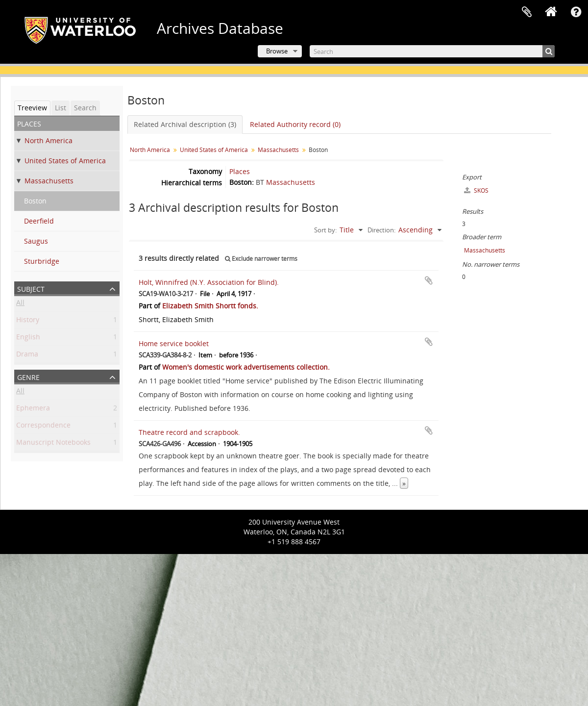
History (28, 321)
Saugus (36, 241)
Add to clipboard (429, 280)
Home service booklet (174, 343)
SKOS (476, 190)
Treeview (32, 108)
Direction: (381, 230)
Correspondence (43, 427)
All (20, 304)
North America (49, 140)
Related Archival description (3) (185, 124)
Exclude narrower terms (261, 259)
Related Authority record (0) (295, 124)
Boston (35, 201)
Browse (277, 51)
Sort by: (325, 230)
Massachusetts (49, 181)
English (28, 339)
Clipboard (527, 12)
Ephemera (33, 410)
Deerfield (39, 221)
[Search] (432, 51)
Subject (31, 288)
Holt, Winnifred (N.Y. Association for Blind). (209, 282)
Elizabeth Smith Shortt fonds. (210, 306)
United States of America (65, 161)
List (61, 108)
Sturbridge (42, 261)
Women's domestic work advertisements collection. (246, 367)
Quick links (576, 12)
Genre (28, 376)
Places (240, 171)
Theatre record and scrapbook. (189, 432)
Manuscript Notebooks (53, 444)
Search (85, 108)
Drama (27, 356)
